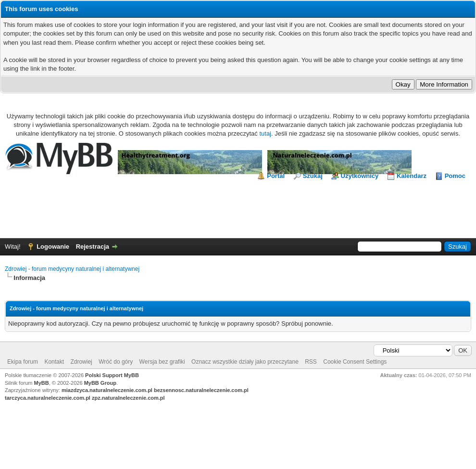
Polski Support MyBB (112, 375)
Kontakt (54, 362)
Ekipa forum (23, 362)
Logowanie (53, 247)
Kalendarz (412, 176)
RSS (311, 362)
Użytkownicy (360, 176)
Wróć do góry (116, 362)
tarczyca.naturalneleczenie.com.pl (48, 398)
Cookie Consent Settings (355, 362)
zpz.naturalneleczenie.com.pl (128, 398)
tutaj (265, 133)
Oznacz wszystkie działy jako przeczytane (245, 362)
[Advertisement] (238, 207)
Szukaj (313, 176)
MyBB (42, 383)
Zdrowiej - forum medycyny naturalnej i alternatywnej (72, 269)
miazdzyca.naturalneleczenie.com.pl (107, 390)
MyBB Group (100, 383)
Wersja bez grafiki (162, 362)
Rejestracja (93, 247)
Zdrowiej (81, 362)
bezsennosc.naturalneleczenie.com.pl (201, 390)
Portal (276, 176)
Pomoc (455, 176)
